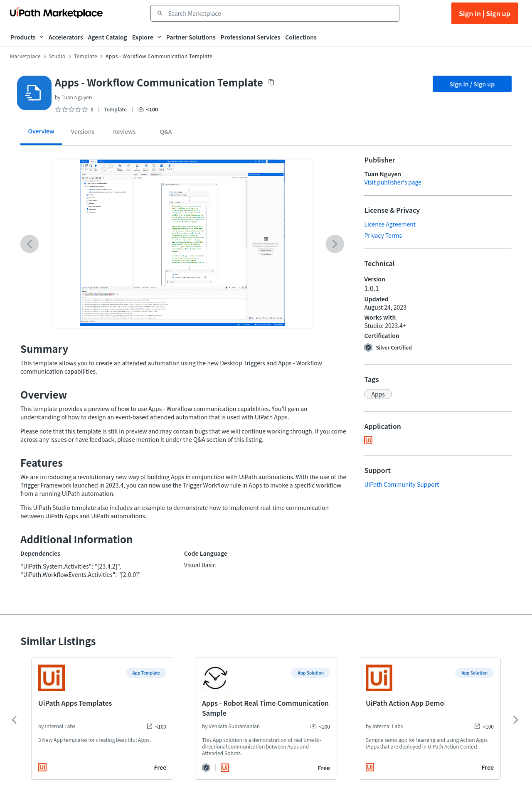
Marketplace (25, 56)
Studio (57, 56)
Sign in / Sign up (472, 84)
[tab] (41, 134)
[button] (378, 394)
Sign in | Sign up (485, 13)
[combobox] (281, 13)
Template (86, 56)
